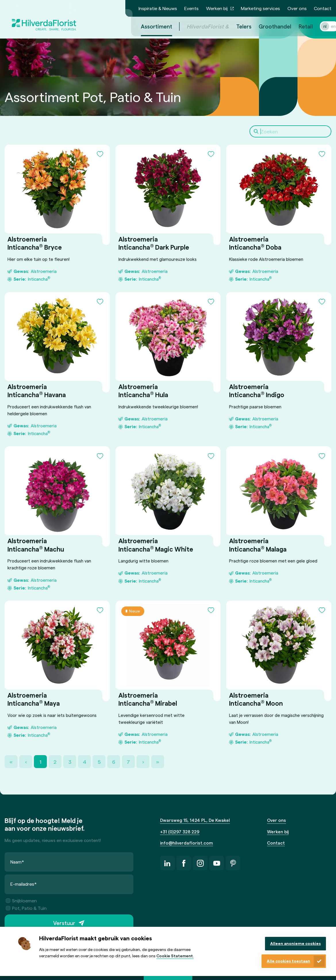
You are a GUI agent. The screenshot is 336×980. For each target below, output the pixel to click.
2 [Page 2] (55, 762)
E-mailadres (24, 884)
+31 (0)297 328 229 (180, 832)
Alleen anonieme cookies (295, 943)
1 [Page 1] (40, 762)
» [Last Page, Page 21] (158, 762)
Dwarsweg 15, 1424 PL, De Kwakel (195, 820)
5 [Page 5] (99, 762)
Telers (237, 26)
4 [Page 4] (85, 762)
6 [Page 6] (114, 762)
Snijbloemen (21, 900)
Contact (323, 8)
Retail (299, 26)
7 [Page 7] (128, 762)
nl (318, 26)
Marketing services (260, 8)
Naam (17, 862)
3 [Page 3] (70, 762)
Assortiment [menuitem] (150, 26)
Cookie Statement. (175, 956)
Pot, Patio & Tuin (26, 908)
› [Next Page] (143, 762)
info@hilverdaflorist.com (187, 843)
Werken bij (217, 8)
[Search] (290, 131)
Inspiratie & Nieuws (158, 8)
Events (191, 8)
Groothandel (268, 26)
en (326, 26)
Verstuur (64, 923)
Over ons (297, 8)
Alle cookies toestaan (288, 961)
